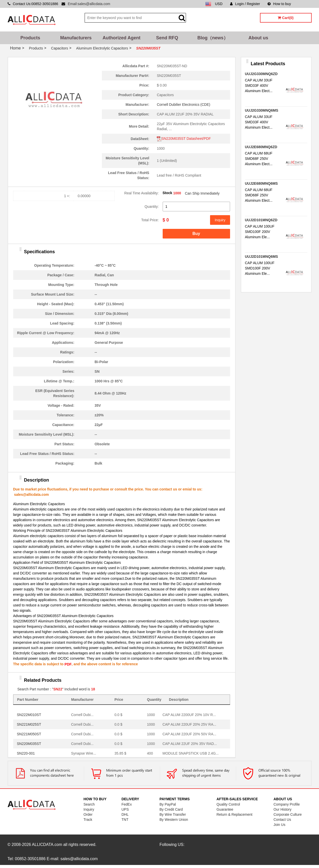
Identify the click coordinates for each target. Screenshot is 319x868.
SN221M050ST (29, 734)
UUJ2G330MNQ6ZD (261, 74)
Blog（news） (213, 38)
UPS (125, 809)
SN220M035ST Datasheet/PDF (184, 139)
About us (258, 38)
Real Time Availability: (142, 193)
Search (89, 804)
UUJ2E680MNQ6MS (261, 183)
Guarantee (225, 809)
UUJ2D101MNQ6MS (262, 257)
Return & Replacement (234, 814)
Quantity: (152, 207)
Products (30, 38)
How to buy (279, 4)
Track (88, 820)
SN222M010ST (29, 715)
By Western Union (174, 820)
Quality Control (228, 804)
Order (88, 814)
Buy (196, 234)
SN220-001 (26, 753)
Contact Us (282, 820)
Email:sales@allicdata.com (89, 4)
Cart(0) (286, 18)
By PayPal (168, 804)
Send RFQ (167, 38)
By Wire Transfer (173, 814)
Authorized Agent (121, 38)
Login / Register (245, 4)
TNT (125, 820)
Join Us (279, 825)
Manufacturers (76, 38)
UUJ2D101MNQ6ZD (261, 220)
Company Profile (287, 804)
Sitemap (305, 4)
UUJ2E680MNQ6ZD (261, 147)
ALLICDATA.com (47, 845)
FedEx (126, 804)
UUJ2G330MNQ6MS (262, 110)
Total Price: (150, 220)
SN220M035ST (29, 744)
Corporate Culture (287, 814)
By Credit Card (171, 809)
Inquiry (220, 220)
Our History (282, 809)
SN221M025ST (29, 724)
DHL (125, 814)
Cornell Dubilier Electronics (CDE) (184, 105)
